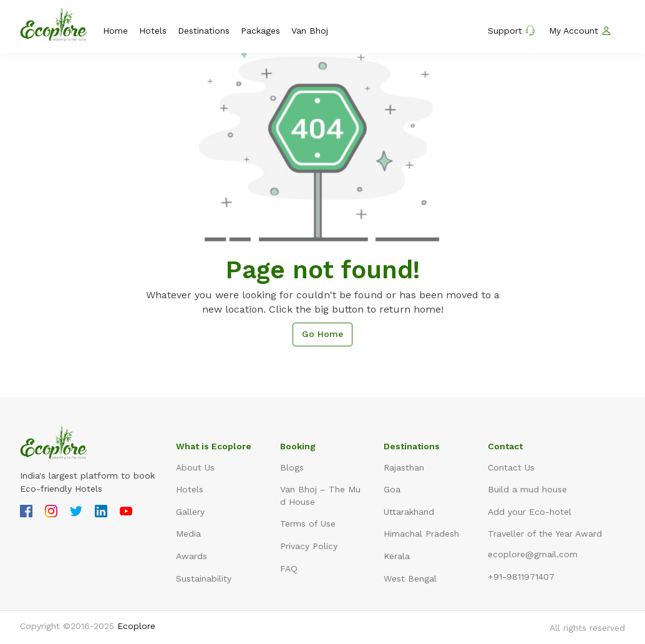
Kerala (397, 556)
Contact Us (511, 467)
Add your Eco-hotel (530, 512)
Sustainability (204, 578)
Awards (192, 556)
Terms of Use (308, 524)
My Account (580, 31)
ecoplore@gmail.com (533, 554)
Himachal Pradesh (421, 534)
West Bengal (410, 578)
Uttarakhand (409, 512)
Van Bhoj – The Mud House (320, 495)
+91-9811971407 (521, 577)
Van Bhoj (310, 31)
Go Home (322, 334)
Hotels (153, 31)
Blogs (292, 467)
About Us (195, 467)
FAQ (289, 568)
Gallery (190, 512)
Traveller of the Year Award (545, 534)
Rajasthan (404, 467)
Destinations (204, 31)
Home (115, 31)
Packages (260, 31)
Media (188, 534)
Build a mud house (527, 489)
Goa (392, 489)
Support (512, 31)
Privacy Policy (309, 546)
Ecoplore (136, 626)
